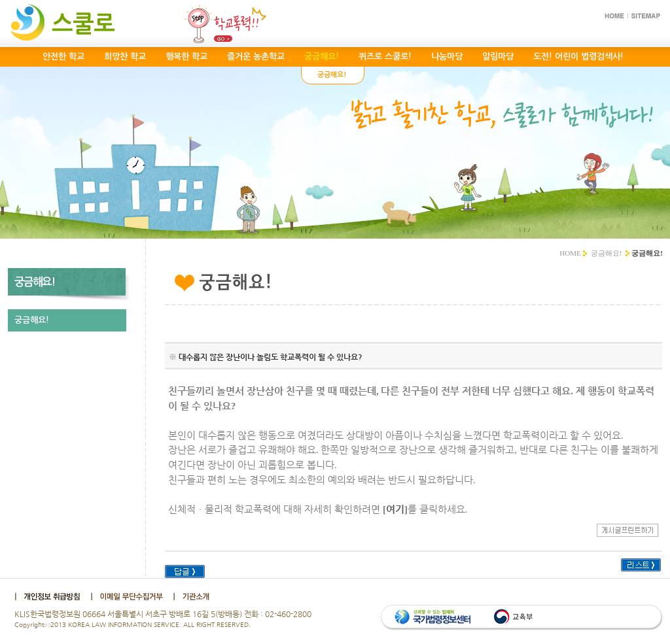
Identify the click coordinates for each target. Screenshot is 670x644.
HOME (570, 253)
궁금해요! (607, 253)
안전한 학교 (63, 57)
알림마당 (498, 57)
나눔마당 (447, 57)
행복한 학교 (186, 57)
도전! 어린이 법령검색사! (578, 57)
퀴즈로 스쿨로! (385, 57)
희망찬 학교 (125, 57)
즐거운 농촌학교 (256, 57)
